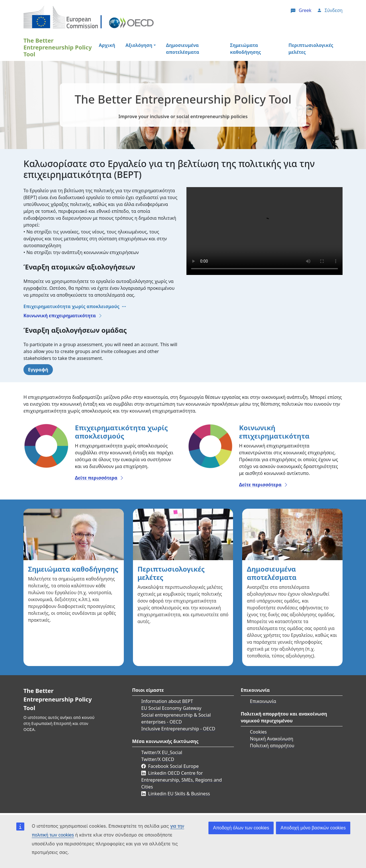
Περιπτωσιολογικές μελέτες (311, 49)
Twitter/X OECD (158, 759)
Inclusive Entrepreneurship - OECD (178, 729)
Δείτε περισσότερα (96, 478)
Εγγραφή (38, 370)
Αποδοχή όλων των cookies (241, 828)
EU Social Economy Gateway (171, 708)
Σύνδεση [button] (334, 10)
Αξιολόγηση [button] (139, 45)
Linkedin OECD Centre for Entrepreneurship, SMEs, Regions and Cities (182, 780)
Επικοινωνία (263, 701)
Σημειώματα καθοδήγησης (245, 49)
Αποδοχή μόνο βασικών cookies (313, 828)
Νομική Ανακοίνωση (272, 739)
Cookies (258, 732)
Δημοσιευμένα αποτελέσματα (183, 49)
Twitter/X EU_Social (162, 752)
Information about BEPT (167, 701)
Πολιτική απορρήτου (272, 746)
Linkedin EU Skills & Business (179, 794)
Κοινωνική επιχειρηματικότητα (60, 316)
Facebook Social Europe (173, 766)
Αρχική (107, 45)
